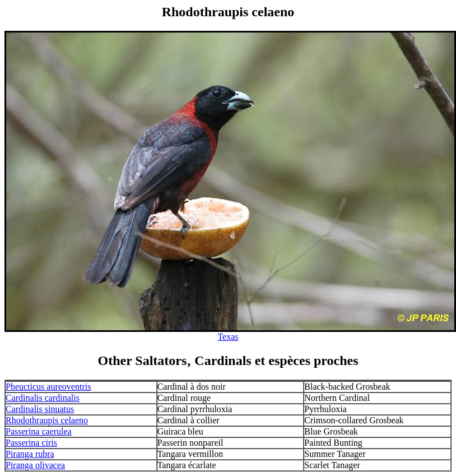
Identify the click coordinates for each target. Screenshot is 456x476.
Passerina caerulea (39, 431)
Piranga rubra (30, 454)
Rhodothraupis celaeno (47, 420)
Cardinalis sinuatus (40, 409)
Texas (228, 337)
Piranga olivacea (35, 465)
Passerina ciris (31, 443)
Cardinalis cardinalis (43, 398)
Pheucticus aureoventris (48, 387)
